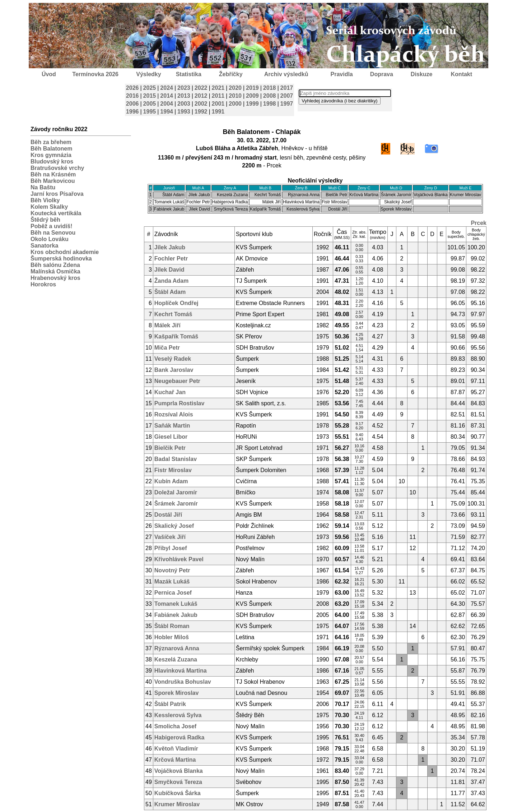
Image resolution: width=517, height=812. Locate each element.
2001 (218, 104)
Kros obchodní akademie (65, 252)
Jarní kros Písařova (57, 194)
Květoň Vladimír (176, 749)
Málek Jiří (167, 325)
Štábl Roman (172, 626)
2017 (287, 88)
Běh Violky (45, 200)
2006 (132, 104)
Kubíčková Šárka (178, 793)
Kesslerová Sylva (178, 715)
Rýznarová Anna (177, 648)
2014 (167, 96)
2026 (132, 88)
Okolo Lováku (50, 239)
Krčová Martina (175, 760)
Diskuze (421, 74)
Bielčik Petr (170, 448)
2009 (252, 96)
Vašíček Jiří (170, 537)
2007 (287, 96)
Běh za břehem (51, 142)
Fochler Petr (171, 259)
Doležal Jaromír (176, 492)
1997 (287, 104)
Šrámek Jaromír (176, 504)
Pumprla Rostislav (180, 403)
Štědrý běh (45, 220)
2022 (201, 88)
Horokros (43, 284)
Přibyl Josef (171, 548)
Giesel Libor (171, 437)
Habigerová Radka (180, 737)
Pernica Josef (173, 593)
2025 (150, 88)
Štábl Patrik (170, 704)
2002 (201, 104)
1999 (252, 104)
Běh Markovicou (53, 181)
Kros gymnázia (51, 155)
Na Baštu (43, 187)
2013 (184, 96)
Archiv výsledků (286, 74)
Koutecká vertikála (56, 213)
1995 (150, 112)
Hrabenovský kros (55, 278)
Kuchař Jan (170, 392)
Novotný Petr (172, 570)
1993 (184, 112)
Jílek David (169, 270)
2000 (235, 104)
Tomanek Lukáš (176, 604)
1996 (132, 112)
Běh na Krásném (53, 174)
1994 (167, 112)
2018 (270, 88)
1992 (201, 112)
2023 (184, 88)
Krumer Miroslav (177, 804)
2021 (218, 88)
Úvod (49, 74)
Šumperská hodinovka (61, 259)
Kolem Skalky (49, 207)
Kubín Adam (171, 481)
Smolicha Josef (175, 726)
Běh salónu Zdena (55, 265)
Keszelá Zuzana (176, 659)
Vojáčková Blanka (179, 771)
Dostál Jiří (168, 515)
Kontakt (462, 74)
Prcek (479, 223)
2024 (167, 88)
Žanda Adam (171, 281)
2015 (150, 96)
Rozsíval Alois (174, 414)
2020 (235, 88)
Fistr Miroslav (173, 470)
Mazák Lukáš (172, 582)
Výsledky (148, 74)
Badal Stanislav (176, 459)
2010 (235, 96)
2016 (132, 96)
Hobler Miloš (172, 637)
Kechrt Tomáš (173, 314)
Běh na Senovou (53, 233)
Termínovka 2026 (95, 74)
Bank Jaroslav (174, 370)
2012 (201, 96)
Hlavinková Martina (181, 671)
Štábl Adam (170, 292)
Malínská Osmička (55, 271)
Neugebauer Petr (177, 381)
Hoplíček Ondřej (176, 303)
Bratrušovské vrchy (57, 168)
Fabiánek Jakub (176, 615)
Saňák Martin (172, 426)
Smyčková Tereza (178, 782)
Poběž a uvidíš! (51, 226)
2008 (270, 96)
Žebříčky (231, 74)
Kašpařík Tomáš (176, 336)
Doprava (382, 74)
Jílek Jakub (170, 247)
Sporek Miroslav (177, 693)
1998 (270, 104)
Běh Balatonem (51, 149)
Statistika (189, 74)
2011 (218, 96)
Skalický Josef (174, 526)
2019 (252, 88)
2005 (150, 104)
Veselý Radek (173, 359)
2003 (184, 104)
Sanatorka (44, 246)
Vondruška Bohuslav (183, 682)
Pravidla (341, 74)
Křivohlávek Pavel (179, 559)
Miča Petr (167, 348)
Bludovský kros (52, 162)
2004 (167, 104)
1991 (218, 112)
